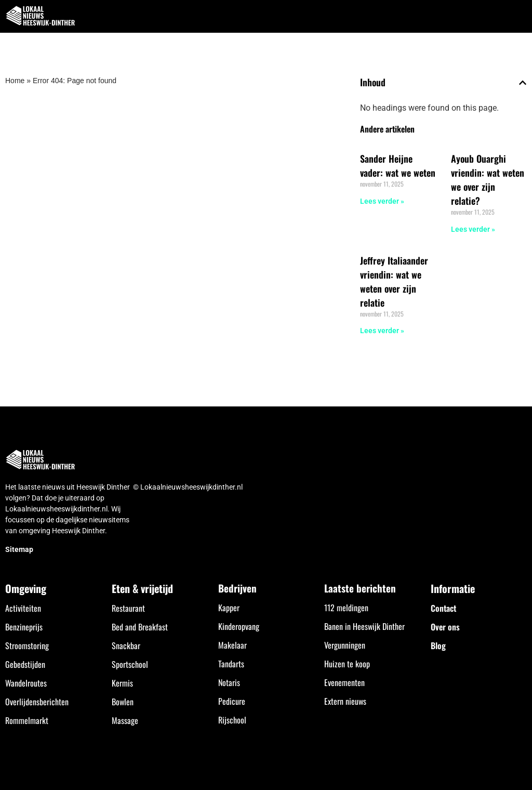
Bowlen (123, 702)
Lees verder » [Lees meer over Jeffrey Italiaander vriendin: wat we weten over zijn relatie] (382, 331)
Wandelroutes (26, 683)
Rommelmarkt (27, 720)
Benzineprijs (24, 627)
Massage (125, 720)
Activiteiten (23, 608)
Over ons (445, 627)
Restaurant (128, 608)
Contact (443, 608)
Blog (438, 646)
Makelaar (232, 645)
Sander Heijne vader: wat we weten (398, 166)
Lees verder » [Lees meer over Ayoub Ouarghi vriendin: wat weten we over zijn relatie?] (473, 229)
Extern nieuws (345, 701)
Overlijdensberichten (37, 702)
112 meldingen (346, 608)
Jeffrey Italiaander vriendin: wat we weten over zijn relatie (394, 281)
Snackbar (126, 646)
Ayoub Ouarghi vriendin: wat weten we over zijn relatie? (488, 180)
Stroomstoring (27, 646)
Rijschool (232, 720)
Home (15, 81)
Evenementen (344, 682)
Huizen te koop (347, 664)
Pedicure (232, 701)
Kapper (229, 608)
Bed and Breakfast (140, 627)
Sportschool (130, 664)
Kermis (122, 683)
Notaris (229, 682)
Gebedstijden (25, 664)
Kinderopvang (239, 626)
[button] (518, 16)
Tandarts (231, 664)
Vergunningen (345, 645)
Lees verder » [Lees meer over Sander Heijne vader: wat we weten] (382, 201)
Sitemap (19, 549)
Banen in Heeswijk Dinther (364, 626)
